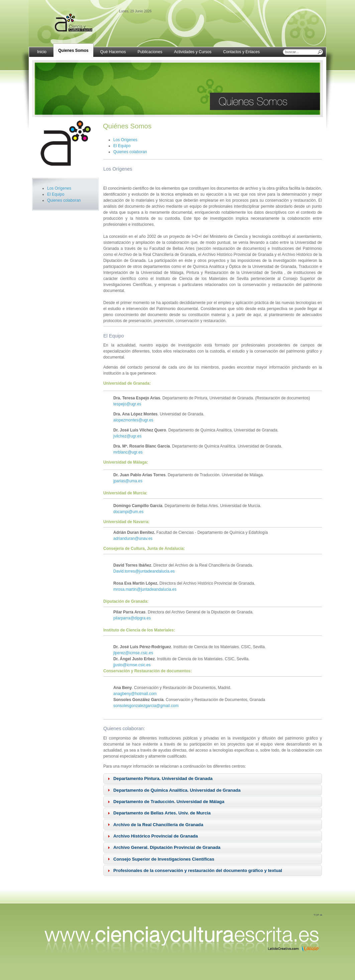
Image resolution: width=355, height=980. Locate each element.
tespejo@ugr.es (127, 404)
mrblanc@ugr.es (128, 452)
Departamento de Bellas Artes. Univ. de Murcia (162, 813)
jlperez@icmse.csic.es (133, 653)
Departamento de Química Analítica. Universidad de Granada (177, 790)
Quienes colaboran (64, 200)
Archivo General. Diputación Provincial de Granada (167, 847)
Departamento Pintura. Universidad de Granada (163, 778)
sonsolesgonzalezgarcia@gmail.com (146, 706)
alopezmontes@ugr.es (133, 420)
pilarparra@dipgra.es (132, 618)
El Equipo (56, 194)
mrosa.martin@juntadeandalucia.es (145, 589)
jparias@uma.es (128, 481)
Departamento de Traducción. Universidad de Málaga (169, 802)
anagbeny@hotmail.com (135, 694)
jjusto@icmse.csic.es (132, 665)
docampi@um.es (128, 512)
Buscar (320, 52)
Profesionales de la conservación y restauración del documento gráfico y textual (198, 870)
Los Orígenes (59, 188)
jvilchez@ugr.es (127, 436)
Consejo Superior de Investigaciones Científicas (164, 859)
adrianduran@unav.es (133, 538)
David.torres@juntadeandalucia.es (144, 571)
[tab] (213, 779)
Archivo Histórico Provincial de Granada (156, 836)
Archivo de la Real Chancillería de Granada (158, 825)
